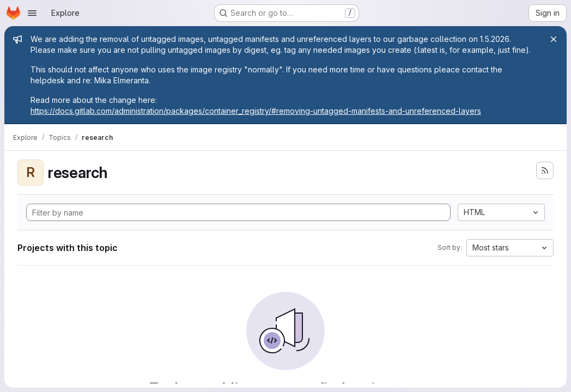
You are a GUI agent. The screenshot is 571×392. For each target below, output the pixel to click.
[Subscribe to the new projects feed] (545, 170)
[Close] (554, 39)
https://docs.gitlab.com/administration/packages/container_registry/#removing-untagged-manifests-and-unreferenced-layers (256, 111)
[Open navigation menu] (32, 13)
